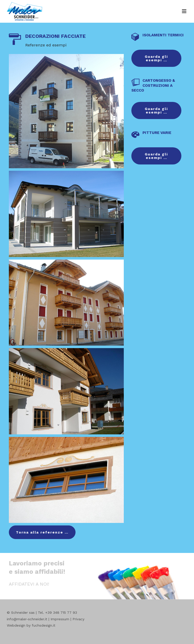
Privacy (78, 619)
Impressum (60, 619)
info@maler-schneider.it (27, 619)
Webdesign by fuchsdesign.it (31, 625)
